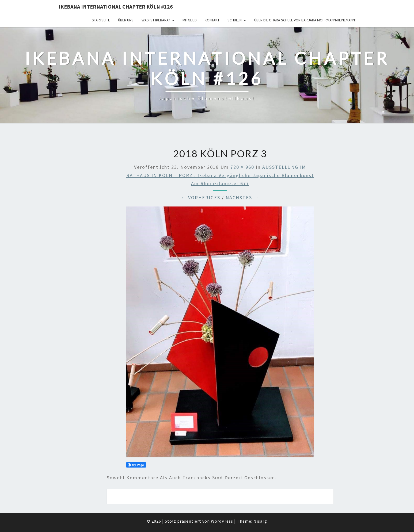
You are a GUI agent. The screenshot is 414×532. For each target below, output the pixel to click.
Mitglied (190, 20)
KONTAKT (212, 20)
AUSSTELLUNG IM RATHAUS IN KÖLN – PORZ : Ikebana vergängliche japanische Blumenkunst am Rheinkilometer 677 (220, 175)
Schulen (235, 20)
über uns (126, 20)
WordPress (222, 521)
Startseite (101, 20)
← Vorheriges (201, 198)
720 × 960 (242, 167)
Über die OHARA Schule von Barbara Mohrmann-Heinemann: (305, 20)
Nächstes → (242, 198)
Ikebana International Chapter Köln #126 (116, 7)
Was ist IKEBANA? (156, 20)
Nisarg (260, 521)
